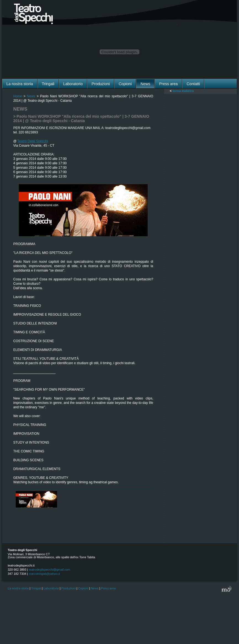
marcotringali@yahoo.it (44, 574)
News (31, 96)
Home (18, 96)
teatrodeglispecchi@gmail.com (49, 570)
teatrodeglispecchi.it (21, 565)
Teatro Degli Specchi (33, 141)
